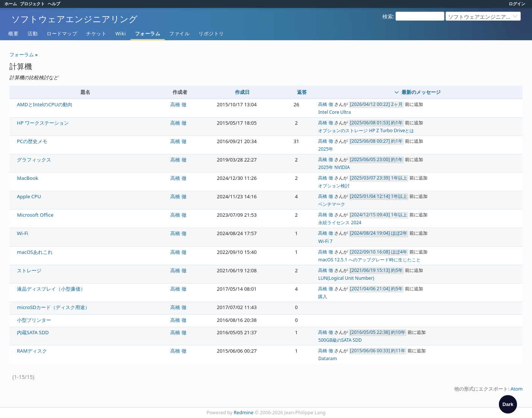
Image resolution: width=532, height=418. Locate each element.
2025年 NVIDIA (334, 167)
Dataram (327, 358)
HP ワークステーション (43, 123)
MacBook (27, 178)
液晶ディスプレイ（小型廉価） (51, 289)
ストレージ (29, 270)
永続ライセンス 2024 (340, 223)
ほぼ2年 (399, 233)
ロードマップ (62, 33)
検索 (388, 16)
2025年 (326, 149)
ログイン (517, 4)
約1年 (397, 123)
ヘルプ (54, 4)
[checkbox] (508, 404)
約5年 (397, 270)
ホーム (11, 4)
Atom (517, 389)
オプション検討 (334, 186)
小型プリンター (34, 320)
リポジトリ (211, 33)
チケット (96, 33)
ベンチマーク (332, 204)
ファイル (179, 33)
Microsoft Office (35, 215)
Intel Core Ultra (334, 112)
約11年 (398, 351)
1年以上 (399, 178)
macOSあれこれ (35, 252)
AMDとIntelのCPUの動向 (45, 104)
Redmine (244, 413)
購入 (323, 297)
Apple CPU (29, 196)
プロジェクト (32, 4)
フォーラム (148, 33)
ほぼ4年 (399, 252)
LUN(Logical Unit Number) (346, 278)
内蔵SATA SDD (33, 332)
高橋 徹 (178, 104)
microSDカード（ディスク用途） (53, 307)
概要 (13, 33)
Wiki (121, 33)
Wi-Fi (23, 233)
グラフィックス (34, 160)
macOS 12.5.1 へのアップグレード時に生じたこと (369, 260)
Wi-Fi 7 (325, 241)
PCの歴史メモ (32, 141)
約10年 (398, 332)
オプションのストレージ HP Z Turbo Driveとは (366, 131)
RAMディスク (32, 351)
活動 (33, 33)
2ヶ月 (397, 104)
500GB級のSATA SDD (340, 340)
